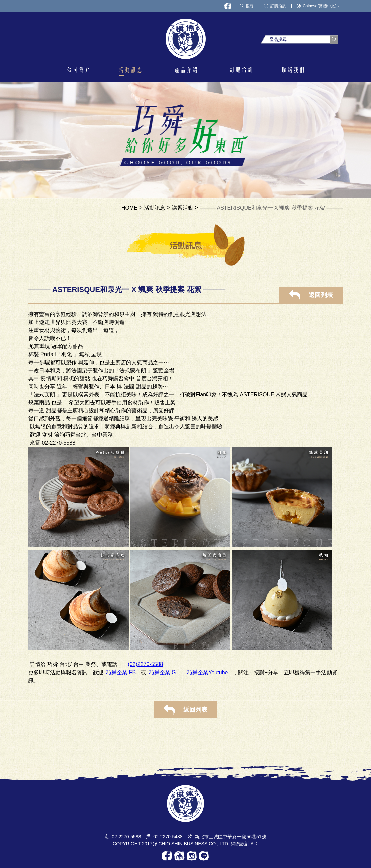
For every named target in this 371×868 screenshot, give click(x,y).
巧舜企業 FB (123, 672)
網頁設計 (240, 844)
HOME (129, 208)
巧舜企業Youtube (209, 672)
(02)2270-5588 (145, 664)
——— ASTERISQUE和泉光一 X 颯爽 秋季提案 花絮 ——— (271, 208)
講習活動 (183, 208)
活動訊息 (155, 208)
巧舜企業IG (164, 672)
